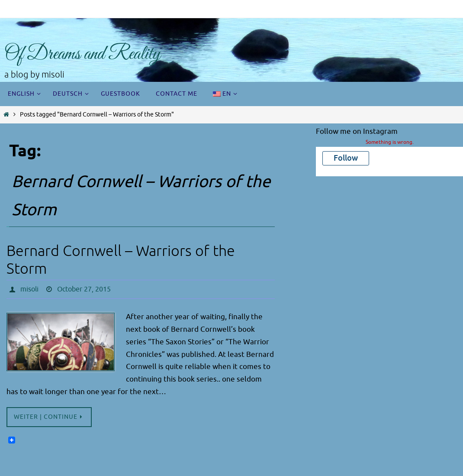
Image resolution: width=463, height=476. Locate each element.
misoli (29, 289)
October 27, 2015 (84, 289)
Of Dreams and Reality (82, 54)
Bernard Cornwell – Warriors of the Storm (121, 260)
